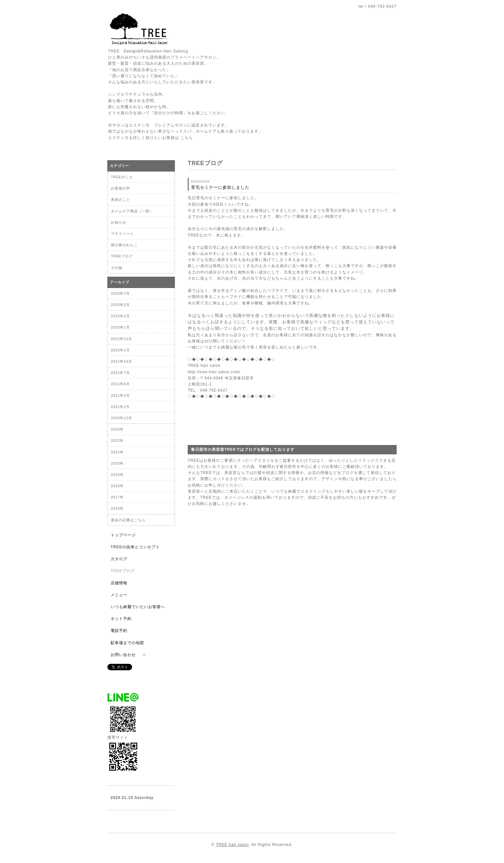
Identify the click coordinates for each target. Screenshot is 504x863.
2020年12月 (122, 418)
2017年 (117, 497)
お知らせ (119, 222)
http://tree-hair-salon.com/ (214, 372)
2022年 (117, 441)
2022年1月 (120, 350)
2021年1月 (120, 407)
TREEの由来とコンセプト (135, 547)
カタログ (119, 559)
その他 (117, 268)
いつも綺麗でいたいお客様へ (138, 607)
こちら (187, 138)
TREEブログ (122, 256)
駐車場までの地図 (127, 643)
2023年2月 (120, 316)
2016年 (117, 508)
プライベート (122, 234)
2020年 (117, 463)
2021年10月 (122, 361)
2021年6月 (120, 384)
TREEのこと (122, 177)
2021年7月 (120, 373)
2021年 (117, 452)
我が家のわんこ (124, 245)
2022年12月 (122, 339)
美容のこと (121, 200)
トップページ (123, 535)
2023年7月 (120, 293)
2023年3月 (120, 305)
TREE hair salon (232, 845)
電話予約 (119, 631)
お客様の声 (121, 188)
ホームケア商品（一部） (132, 211)
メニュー (119, 595)
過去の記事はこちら (128, 520)
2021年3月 (120, 395)
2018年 (117, 486)
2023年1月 (120, 327)
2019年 (117, 475)
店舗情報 (119, 583)
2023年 (117, 429)
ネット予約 (121, 619)
